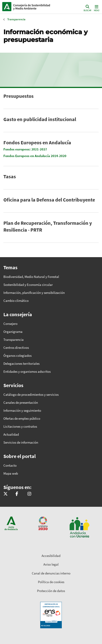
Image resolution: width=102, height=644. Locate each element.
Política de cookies (51, 582)
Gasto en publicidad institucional (40, 119)
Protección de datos (51, 591)
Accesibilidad (51, 556)
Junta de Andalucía (7, 7)
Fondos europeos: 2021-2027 (25, 149)
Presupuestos (19, 96)
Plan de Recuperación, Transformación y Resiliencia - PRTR (48, 226)
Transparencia (16, 19)
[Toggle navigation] (96, 8)
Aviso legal (51, 564)
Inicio (33, 7)
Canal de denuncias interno (51, 573)
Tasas (10, 176)
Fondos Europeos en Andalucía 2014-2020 (35, 156)
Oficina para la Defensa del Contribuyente (49, 200)
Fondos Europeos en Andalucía (37, 142)
